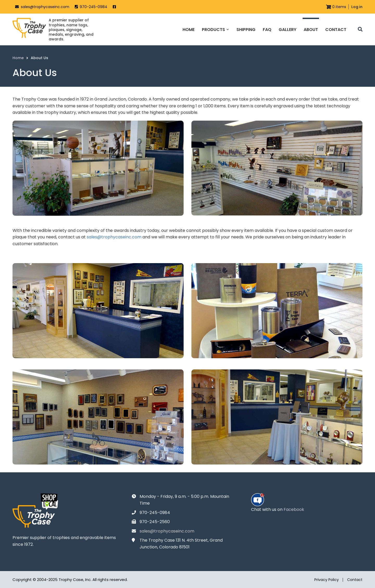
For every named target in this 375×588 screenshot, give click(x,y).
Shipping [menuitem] (246, 30)
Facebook (294, 509)
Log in (357, 7)
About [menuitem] (311, 30)
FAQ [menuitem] (267, 30)
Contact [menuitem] (336, 30)
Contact (355, 580)
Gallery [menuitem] (287, 30)
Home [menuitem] (189, 30)
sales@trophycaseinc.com (45, 7)
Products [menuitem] (215, 34)
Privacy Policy (327, 580)
